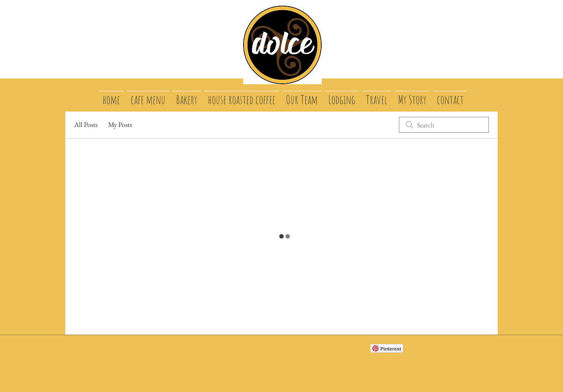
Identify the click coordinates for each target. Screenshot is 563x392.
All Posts (86, 125)
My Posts (120, 125)
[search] (444, 125)
